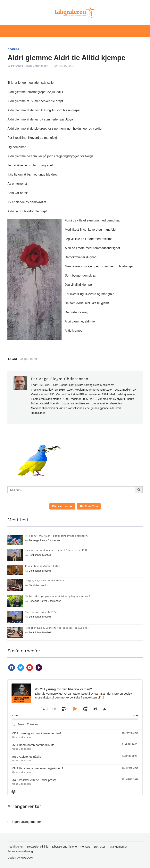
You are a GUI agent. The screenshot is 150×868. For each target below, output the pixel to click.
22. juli (24, 359)
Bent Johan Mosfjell (40, 555)
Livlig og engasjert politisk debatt (45, 581)
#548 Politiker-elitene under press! (34, 780)
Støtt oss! (99, 847)
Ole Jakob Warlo (38, 585)
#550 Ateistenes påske (26, 757)
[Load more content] (62, 506)
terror (33, 359)
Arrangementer (118, 847)
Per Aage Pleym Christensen (30, 66)
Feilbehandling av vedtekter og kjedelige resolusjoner (57, 628)
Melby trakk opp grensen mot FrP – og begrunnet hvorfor (59, 596)
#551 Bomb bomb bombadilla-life (33, 745)
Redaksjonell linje (38, 847)
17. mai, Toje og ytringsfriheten (42, 566)
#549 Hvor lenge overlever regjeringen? (37, 768)
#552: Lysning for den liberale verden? (36, 733)
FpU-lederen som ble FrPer (41, 612)
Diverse (13, 49)
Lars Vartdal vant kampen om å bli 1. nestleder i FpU (56, 550)
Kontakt (85, 847)
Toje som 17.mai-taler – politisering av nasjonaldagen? (57, 536)
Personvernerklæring (20, 851)
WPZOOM (27, 858)
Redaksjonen (15, 847)
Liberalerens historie (64, 847)
